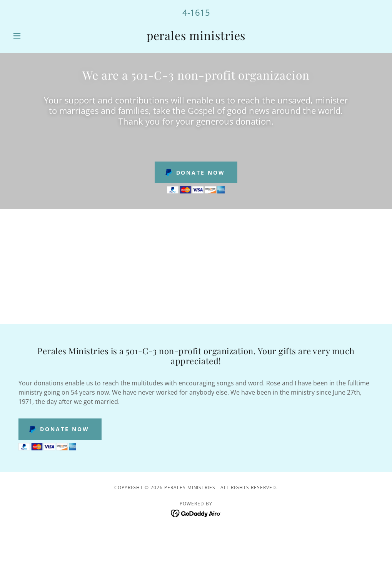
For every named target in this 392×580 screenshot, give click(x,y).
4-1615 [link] (196, 12)
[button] (37, 36)
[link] (196, 38)
